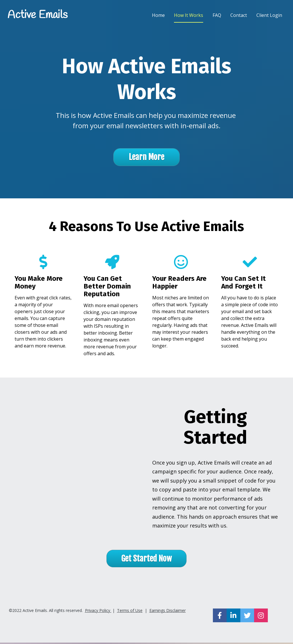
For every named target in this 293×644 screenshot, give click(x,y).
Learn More (146, 158)
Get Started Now (146, 560)
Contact (239, 16)
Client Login (269, 16)
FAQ (217, 16)
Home (158, 16)
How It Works (189, 16)
